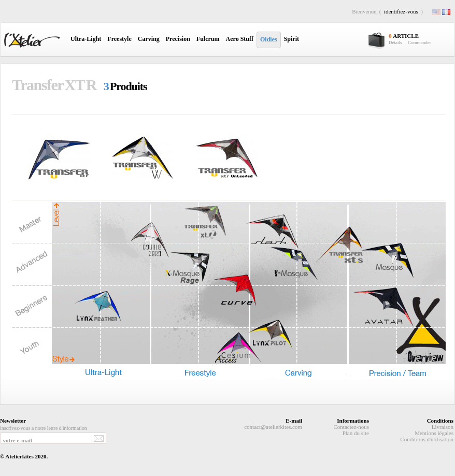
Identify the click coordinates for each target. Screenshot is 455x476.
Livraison (443, 427)
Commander (420, 42)
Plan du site (356, 433)
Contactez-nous (351, 427)
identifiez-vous (401, 11)
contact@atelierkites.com (273, 427)
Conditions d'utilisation (427, 439)
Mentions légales (434, 433)
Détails (395, 42)
